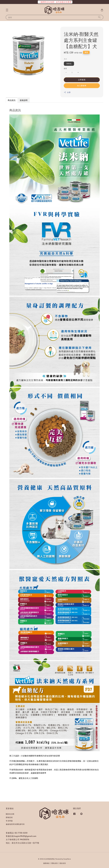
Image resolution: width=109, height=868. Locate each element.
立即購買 (82, 80)
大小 (65, 59)
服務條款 (46, 863)
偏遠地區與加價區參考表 (15, 824)
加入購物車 (82, 85)
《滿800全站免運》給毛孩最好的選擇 (55, 2)
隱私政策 (55, 863)
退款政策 (63, 863)
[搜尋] (99, 17)
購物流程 (9, 817)
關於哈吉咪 (10, 814)
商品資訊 (12, 100)
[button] (7, 10)
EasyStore (67, 859)
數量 (65, 68)
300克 (69, 64)
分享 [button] (67, 92)
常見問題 (9, 821)
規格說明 (24, 100)
